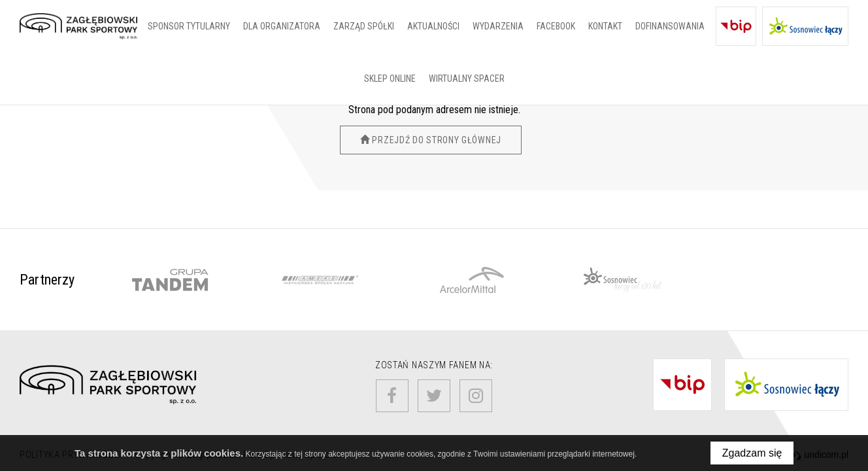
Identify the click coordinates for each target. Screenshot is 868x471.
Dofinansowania (670, 26)
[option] (170, 280)
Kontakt (605, 26)
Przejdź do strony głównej (431, 140)
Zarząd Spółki (364, 26)
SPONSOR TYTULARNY (189, 26)
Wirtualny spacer (467, 78)
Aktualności (433, 26)
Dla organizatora (282, 26)
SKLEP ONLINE (390, 78)
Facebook (556, 26)
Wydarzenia (498, 26)
